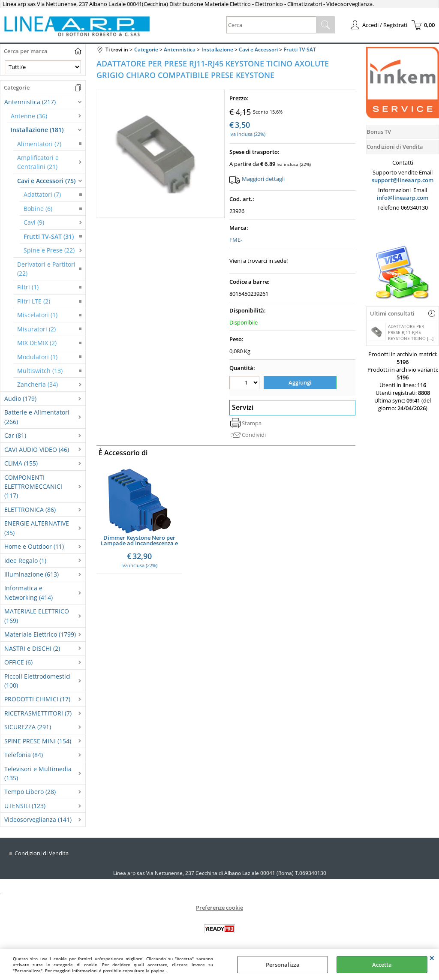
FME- (236, 240)
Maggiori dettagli (263, 179)
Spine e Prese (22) (49, 250)
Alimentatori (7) (39, 144)
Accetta (382, 965)
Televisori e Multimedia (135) (38, 773)
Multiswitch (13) (40, 371)
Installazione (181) (37, 130)
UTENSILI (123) (25, 806)
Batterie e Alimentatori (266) (37, 417)
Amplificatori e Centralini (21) (38, 162)
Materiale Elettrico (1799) (40, 634)
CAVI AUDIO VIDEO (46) (37, 449)
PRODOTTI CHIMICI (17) (37, 699)
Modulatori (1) (37, 357)
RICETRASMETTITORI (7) (38, 713)
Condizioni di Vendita (42, 853)
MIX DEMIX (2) (37, 343)
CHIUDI (432, 958)
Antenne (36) (29, 116)
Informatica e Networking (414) (29, 592)
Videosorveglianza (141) (38, 819)
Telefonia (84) (24, 755)
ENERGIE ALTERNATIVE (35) (37, 528)
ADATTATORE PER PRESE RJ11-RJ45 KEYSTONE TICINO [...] (401, 332)
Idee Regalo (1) (25, 561)
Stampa (252, 422)
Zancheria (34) (38, 384)
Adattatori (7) (42, 194)
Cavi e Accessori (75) (46, 181)
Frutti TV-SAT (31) (49, 236)
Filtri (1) (28, 287)
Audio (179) (20, 398)
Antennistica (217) (30, 102)
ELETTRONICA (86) (30, 510)
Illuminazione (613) (32, 574)
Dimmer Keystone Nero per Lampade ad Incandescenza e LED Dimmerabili (139, 540)
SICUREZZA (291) (28, 727)
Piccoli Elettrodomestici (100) (38, 681)
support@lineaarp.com (403, 180)
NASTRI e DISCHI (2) (32, 648)
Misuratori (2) (36, 329)
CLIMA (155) (21, 463)
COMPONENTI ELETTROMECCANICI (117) (33, 487)
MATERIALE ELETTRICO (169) (37, 616)
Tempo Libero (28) (30, 792)
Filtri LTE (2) (34, 301)
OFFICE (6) (18, 662)
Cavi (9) (34, 222)
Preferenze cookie (219, 908)
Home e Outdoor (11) (34, 546)
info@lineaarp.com (403, 198)
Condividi (254, 434)
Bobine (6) (38, 209)
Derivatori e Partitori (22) (46, 269)
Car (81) (15, 435)
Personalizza (283, 965)
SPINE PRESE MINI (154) (38, 741)
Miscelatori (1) (37, 315)
